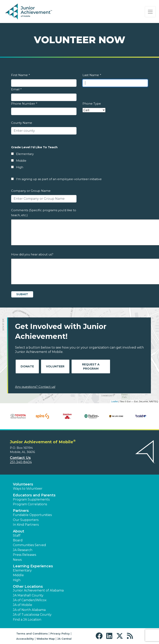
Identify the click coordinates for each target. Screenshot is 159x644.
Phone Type (92, 104)
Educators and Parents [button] (34, 495)
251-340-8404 (21, 462)
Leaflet (114, 401)
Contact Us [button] (20, 458)
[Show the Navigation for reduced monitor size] (150, 12)
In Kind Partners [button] (26, 525)
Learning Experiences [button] (33, 566)
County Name (22, 123)
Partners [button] (21, 511)
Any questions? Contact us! (35, 387)
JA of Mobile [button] (23, 605)
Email (16, 89)
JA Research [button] (23, 550)
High (20, 167)
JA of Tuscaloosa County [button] (32, 615)
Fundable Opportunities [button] (32, 515)
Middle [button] (18, 575)
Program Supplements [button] (31, 499)
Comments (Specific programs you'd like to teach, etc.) (44, 213)
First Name (20, 75)
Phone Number (24, 104)
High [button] (17, 580)
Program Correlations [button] (30, 504)
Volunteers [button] (23, 484)
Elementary (25, 154)
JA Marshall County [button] (28, 595)
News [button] (17, 560)
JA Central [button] (64, 639)
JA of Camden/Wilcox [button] (30, 600)
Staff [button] (17, 536)
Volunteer (55, 366)
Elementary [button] (22, 570)
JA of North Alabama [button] (29, 610)
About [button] (19, 531)
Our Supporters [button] (26, 520)
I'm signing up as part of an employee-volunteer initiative (59, 179)
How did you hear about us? (32, 254)
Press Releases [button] (24, 555)
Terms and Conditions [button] (32, 633)
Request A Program (91, 366)
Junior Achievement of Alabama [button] (38, 590)
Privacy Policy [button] (60, 633)
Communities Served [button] (29, 545)
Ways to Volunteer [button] (28, 489)
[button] (100, 636)
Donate (27, 366)
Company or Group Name (31, 191)
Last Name (92, 75)
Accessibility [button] (25, 639)
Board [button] (18, 540)
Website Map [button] (46, 639)
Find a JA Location (27, 620)
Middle (21, 161)
